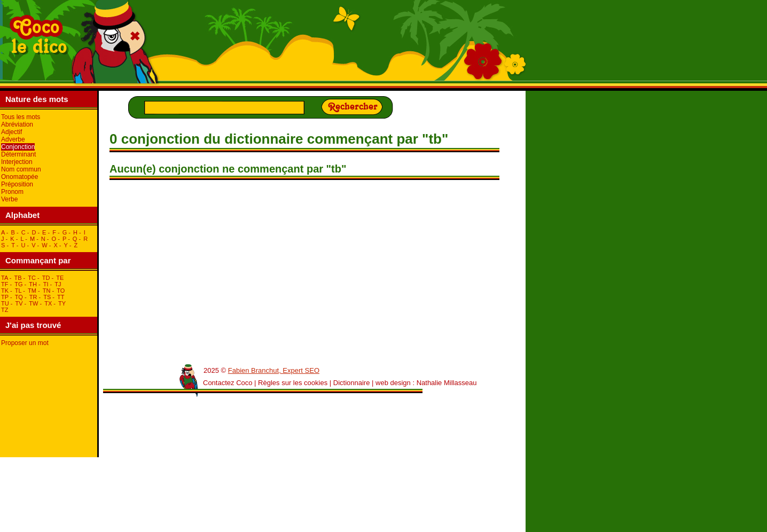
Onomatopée (19, 177)
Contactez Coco (228, 383)
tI (46, 284)
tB (18, 278)
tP (5, 297)
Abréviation (17, 124)
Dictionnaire (352, 383)
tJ (58, 284)
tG (18, 284)
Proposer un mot (25, 343)
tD (46, 278)
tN (47, 291)
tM (32, 291)
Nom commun (21, 169)
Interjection (17, 162)
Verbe (9, 199)
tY (62, 303)
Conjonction (18, 147)
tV (19, 303)
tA (5, 278)
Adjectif (11, 132)
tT (61, 297)
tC (32, 278)
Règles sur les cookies (293, 383)
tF (5, 284)
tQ (19, 297)
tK (5, 291)
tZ (5, 310)
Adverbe (13, 139)
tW (33, 303)
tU (5, 303)
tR (33, 297)
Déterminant (18, 154)
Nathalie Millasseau (447, 383)
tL (18, 291)
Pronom (12, 192)
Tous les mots (21, 117)
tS (47, 297)
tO (61, 291)
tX (48, 303)
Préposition (17, 184)
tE (60, 278)
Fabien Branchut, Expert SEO (274, 370)
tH (33, 284)
